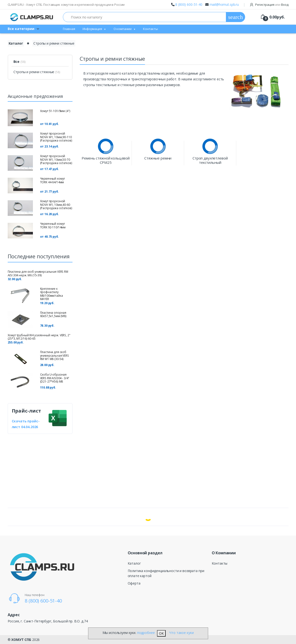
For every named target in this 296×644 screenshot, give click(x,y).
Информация (92, 29)
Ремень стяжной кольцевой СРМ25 (106, 160)
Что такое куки (181, 633)
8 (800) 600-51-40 (189, 4)
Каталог (134, 563)
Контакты (151, 29)
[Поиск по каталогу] (145, 17)
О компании (123, 29)
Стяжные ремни (158, 158)
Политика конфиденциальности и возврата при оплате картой (166, 573)
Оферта (134, 583)
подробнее (146, 633)
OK (161, 633)
